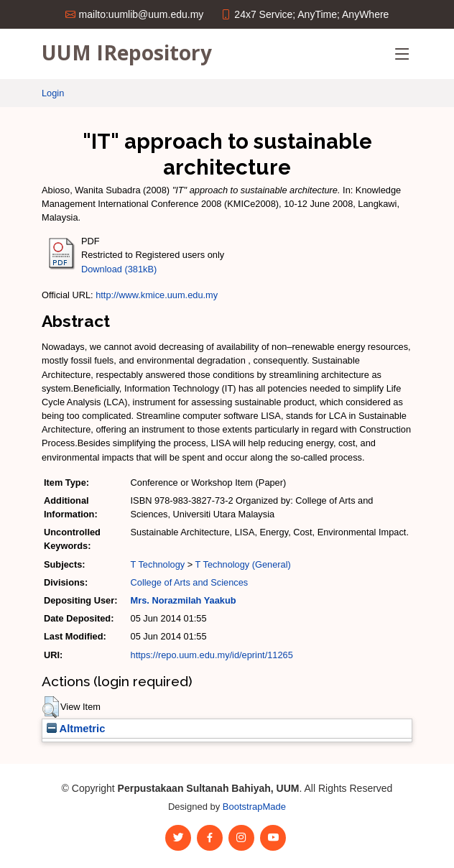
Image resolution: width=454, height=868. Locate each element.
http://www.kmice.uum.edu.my (157, 295)
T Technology (158, 564)
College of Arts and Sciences (190, 582)
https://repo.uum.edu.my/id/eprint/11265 (212, 655)
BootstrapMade (254, 807)
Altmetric (76, 729)
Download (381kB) (119, 269)
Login (53, 93)
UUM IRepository (127, 52)
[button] (51, 707)
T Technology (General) (243, 564)
